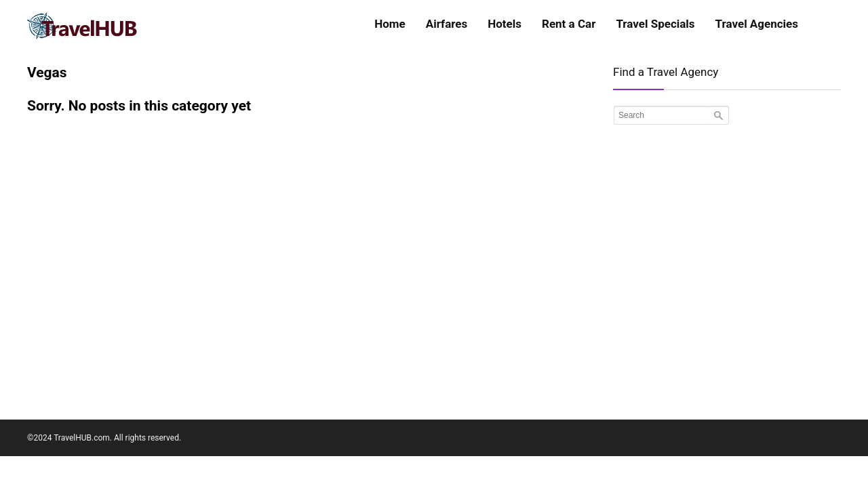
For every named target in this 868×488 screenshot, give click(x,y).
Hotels (505, 24)
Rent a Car (569, 24)
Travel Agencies (757, 24)
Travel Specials (655, 24)
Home (390, 24)
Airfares (447, 24)
